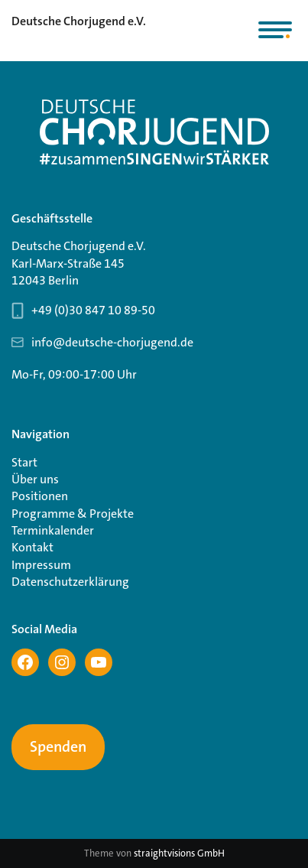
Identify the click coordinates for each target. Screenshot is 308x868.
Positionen (40, 496)
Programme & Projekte (73, 514)
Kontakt (32, 547)
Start (24, 462)
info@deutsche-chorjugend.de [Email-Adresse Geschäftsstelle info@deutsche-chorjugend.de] (112, 342)
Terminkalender (53, 530)
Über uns (35, 479)
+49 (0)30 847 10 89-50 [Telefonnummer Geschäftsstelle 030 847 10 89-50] (93, 310)
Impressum (41, 565)
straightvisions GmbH (179, 853)
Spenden (58, 747)
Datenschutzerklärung (70, 582)
